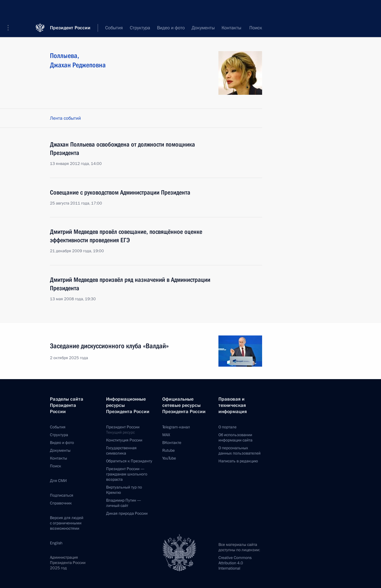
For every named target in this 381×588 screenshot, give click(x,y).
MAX (166, 435)
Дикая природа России (127, 513)
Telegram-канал (176, 427)
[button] (10, 9)
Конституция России (124, 440)
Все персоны (249, 28)
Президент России (70, 9)
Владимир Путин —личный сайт (124, 503)
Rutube (169, 451)
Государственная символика (121, 451)
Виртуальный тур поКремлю (124, 490)
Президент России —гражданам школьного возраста (127, 474)
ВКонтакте (172, 443)
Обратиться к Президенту (129, 461)
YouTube (169, 458)
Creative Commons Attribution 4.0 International (235, 563)
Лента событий (65, 118)
